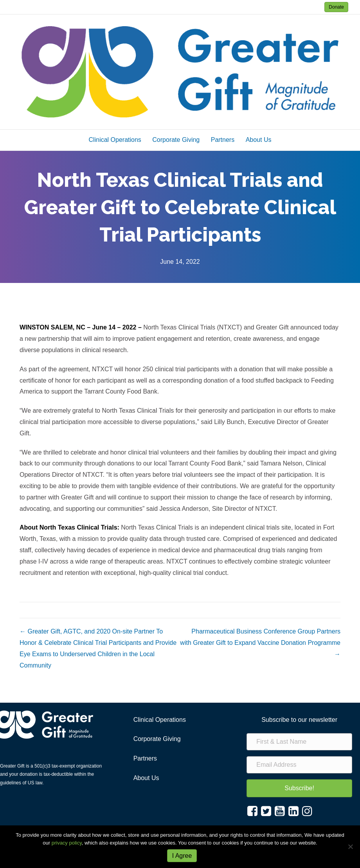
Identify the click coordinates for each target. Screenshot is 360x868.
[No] (350, 847)
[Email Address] (299, 765)
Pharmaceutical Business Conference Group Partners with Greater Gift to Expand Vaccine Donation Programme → (260, 643)
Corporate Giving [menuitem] (157, 739)
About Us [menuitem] (146, 778)
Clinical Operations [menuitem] (160, 720)
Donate (336, 7)
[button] (299, 788)
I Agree (182, 856)
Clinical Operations (115, 140)
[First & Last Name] (299, 742)
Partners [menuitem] (145, 758)
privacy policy (67, 843)
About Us (259, 140)
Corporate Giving (176, 140)
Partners (223, 140)
